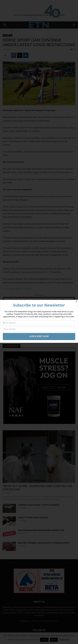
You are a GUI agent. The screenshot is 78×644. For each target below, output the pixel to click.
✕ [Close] (76, 301)
